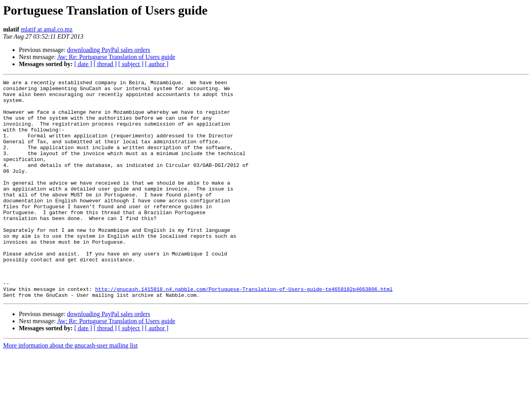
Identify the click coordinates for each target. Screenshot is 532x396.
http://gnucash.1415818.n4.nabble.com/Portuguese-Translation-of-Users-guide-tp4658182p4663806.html (244, 331)
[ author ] (157, 64)
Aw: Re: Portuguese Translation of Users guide (116, 57)
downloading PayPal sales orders (109, 50)
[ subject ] (131, 64)
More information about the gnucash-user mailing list (70, 389)
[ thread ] (105, 64)
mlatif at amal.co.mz (47, 29)
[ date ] (83, 64)
